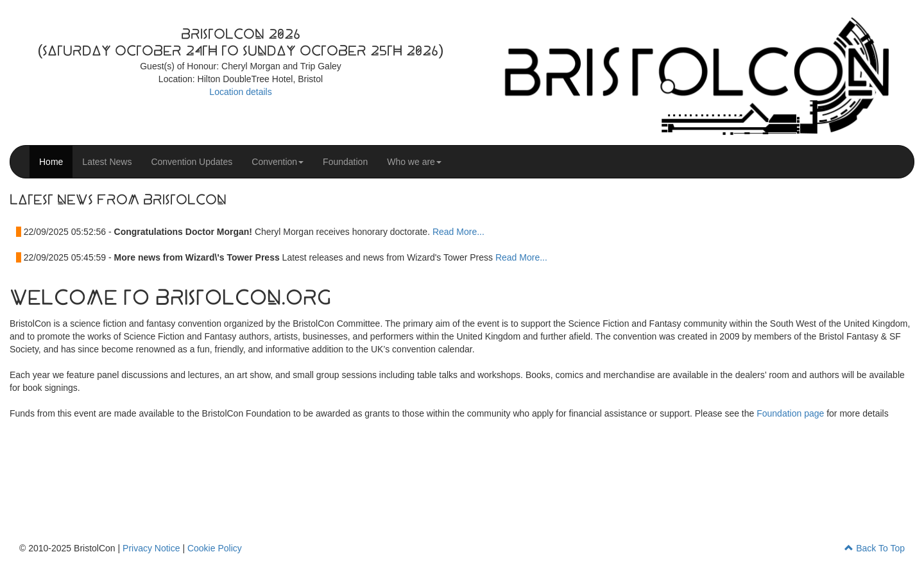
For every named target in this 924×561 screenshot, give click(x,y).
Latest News (107, 162)
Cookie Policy (215, 548)
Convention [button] (278, 162)
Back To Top (875, 548)
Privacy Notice (151, 548)
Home (51, 162)
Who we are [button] (414, 162)
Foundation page (790, 413)
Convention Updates (192, 162)
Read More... (458, 232)
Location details (240, 92)
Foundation (345, 162)
